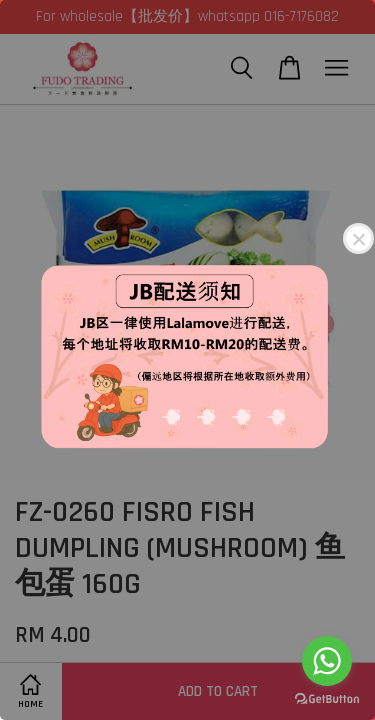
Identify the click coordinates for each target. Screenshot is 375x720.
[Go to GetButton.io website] (327, 699)
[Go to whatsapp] (327, 661)
